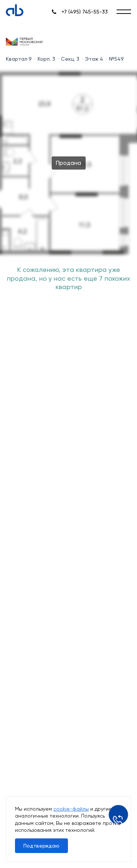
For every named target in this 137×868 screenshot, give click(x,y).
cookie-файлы (71, 809)
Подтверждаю (41, 846)
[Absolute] (15, 10)
